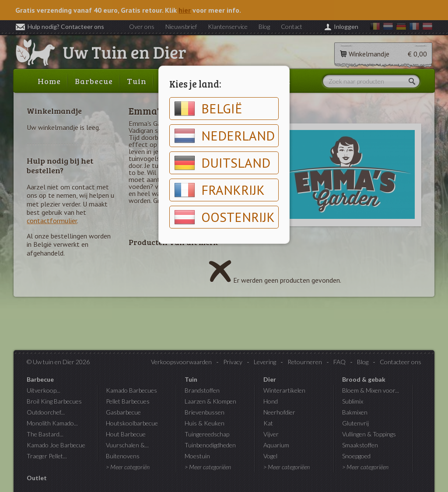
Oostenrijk (224, 217)
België (208, 109)
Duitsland (222, 163)
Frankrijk (219, 190)
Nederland (224, 136)
